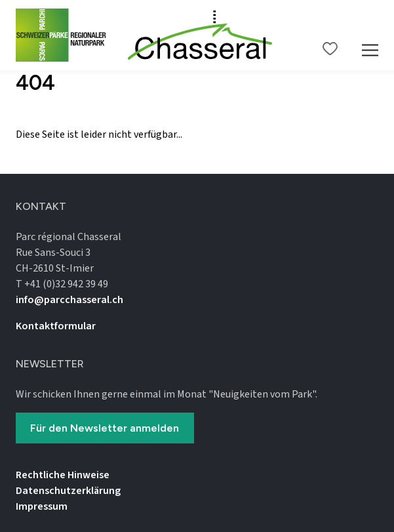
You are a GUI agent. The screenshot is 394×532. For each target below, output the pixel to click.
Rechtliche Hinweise (63, 475)
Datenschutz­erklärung (68, 491)
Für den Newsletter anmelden (105, 428)
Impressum (42, 506)
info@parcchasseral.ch (69, 300)
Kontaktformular (56, 326)
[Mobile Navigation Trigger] (370, 35)
